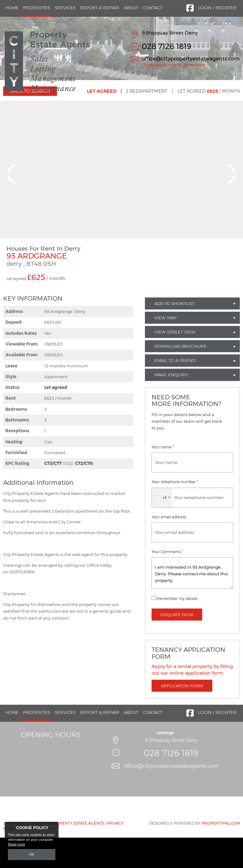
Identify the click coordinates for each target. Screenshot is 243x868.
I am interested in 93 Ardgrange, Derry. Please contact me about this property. (192, 603)
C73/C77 (53, 494)
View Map (165, 348)
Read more (16, 845)
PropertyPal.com (221, 853)
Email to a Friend (175, 391)
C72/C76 (84, 494)
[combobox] (162, 528)
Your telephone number (175, 512)
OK (32, 854)
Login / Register (217, 8)
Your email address (169, 547)
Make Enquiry (171, 405)
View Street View (175, 362)
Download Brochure (181, 377)
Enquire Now (177, 645)
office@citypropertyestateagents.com (191, 59)
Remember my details (177, 629)
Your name (163, 478)
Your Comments (167, 582)
